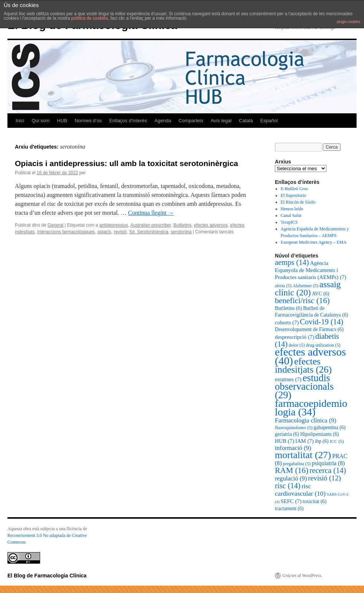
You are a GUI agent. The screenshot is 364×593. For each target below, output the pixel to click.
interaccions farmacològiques (66, 232)
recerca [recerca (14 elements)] (328, 470)
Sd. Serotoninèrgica (149, 232)
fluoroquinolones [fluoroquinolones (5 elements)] (294, 428)
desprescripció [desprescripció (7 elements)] (295, 337)
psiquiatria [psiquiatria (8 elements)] (328, 463)
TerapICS (289, 222)
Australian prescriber (151, 225)
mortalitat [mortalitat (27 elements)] (303, 455)
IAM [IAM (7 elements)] (305, 441)
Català (246, 121)
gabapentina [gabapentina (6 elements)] (329, 427)
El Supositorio (294, 195)
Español (269, 121)
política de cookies (90, 18)
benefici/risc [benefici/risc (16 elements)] (302, 301)
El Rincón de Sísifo (298, 202)
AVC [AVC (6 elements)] (321, 294)
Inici (20, 121)
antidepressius (113, 225)
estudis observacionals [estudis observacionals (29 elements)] (304, 386)
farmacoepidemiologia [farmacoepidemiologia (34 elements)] (311, 408)
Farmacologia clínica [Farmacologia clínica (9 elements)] (305, 420)
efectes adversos (211, 225)
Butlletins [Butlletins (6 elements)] (288, 308)
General (56, 225)
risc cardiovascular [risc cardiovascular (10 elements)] (300, 490)
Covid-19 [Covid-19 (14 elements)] (321, 322)
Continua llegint (151, 213)
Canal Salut (291, 216)
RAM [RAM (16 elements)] (292, 470)
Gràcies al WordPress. (302, 576)
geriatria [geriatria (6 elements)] (287, 434)
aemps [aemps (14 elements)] (292, 262)
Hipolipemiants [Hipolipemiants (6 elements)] (319, 434)
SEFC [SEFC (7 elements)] (291, 501)
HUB (62, 121)
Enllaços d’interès (128, 121)
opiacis (104, 232)
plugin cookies (349, 22)
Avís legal (221, 121)
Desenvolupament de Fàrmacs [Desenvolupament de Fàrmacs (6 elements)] (309, 329)
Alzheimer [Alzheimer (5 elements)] (305, 286)
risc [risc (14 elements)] (288, 486)
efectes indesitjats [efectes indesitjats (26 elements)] (303, 365)
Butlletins (183, 225)
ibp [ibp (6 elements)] (322, 441)
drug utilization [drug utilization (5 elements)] (323, 345)
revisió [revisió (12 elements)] (324, 478)
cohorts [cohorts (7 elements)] (287, 323)
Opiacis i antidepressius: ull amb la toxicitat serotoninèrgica (126, 163)
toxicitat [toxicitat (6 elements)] (315, 501)
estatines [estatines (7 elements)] (288, 379)
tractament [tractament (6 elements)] (289, 508)
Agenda (163, 121)
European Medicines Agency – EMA (314, 242)
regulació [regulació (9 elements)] (291, 478)
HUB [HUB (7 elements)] (285, 441)
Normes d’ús (88, 121)
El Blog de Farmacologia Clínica (47, 576)
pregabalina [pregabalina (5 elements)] (297, 464)
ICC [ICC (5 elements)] (337, 441)
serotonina (181, 232)
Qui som (40, 121)
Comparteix (191, 121)
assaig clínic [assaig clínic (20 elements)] (308, 288)
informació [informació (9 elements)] (293, 448)
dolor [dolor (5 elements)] (297, 345)
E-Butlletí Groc (295, 189)
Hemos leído (292, 209)
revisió (120, 232)
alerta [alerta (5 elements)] (283, 286)
